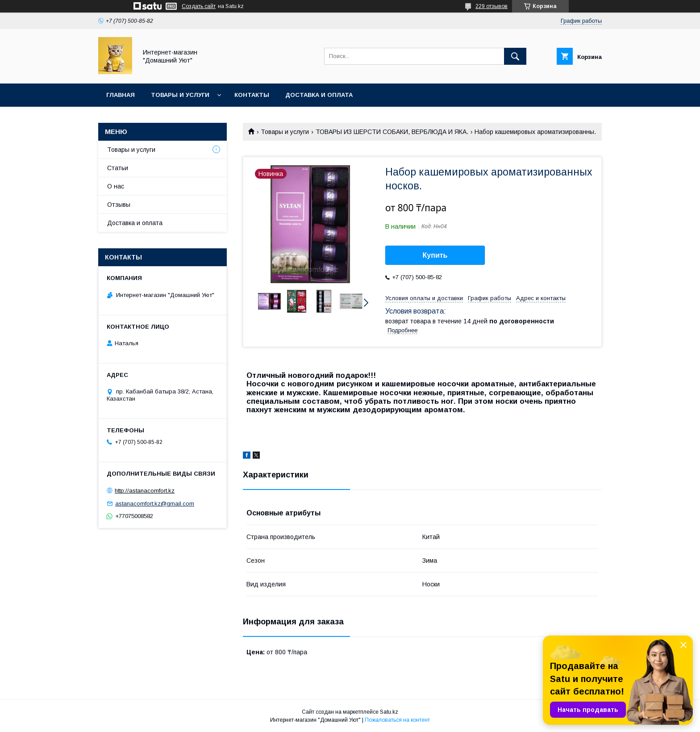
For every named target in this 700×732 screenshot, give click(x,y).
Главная (121, 95)
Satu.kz (389, 712)
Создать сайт (199, 6)
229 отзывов (492, 6)
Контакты (252, 95)
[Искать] (515, 56)
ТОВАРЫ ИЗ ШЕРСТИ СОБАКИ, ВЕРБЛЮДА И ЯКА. (392, 132)
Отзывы (119, 205)
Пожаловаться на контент (397, 720)
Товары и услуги (180, 95)
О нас (116, 186)
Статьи (118, 168)
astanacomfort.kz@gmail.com (155, 504)
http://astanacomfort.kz (145, 491)
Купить (435, 255)
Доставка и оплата (319, 95)
